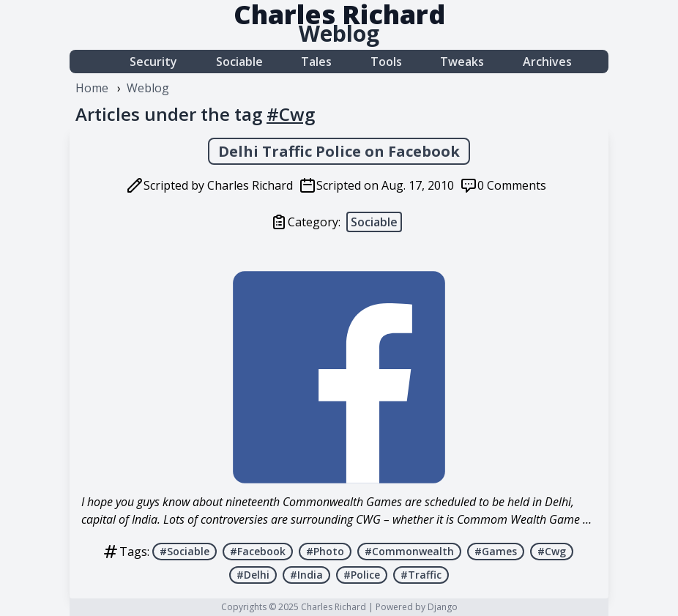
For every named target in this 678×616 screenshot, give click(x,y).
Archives (547, 62)
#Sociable (185, 551)
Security (153, 62)
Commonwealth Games (342, 502)
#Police (362, 575)
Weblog (339, 33)
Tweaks (462, 62)
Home (92, 88)
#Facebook (258, 551)
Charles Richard (334, 607)
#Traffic (421, 575)
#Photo (325, 551)
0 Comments (512, 185)
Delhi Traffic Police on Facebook (339, 151)
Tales (316, 62)
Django (443, 607)
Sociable (239, 62)
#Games (496, 551)
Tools (386, 62)
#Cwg (552, 551)
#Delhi (253, 575)
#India (306, 575)
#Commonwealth (409, 551)
